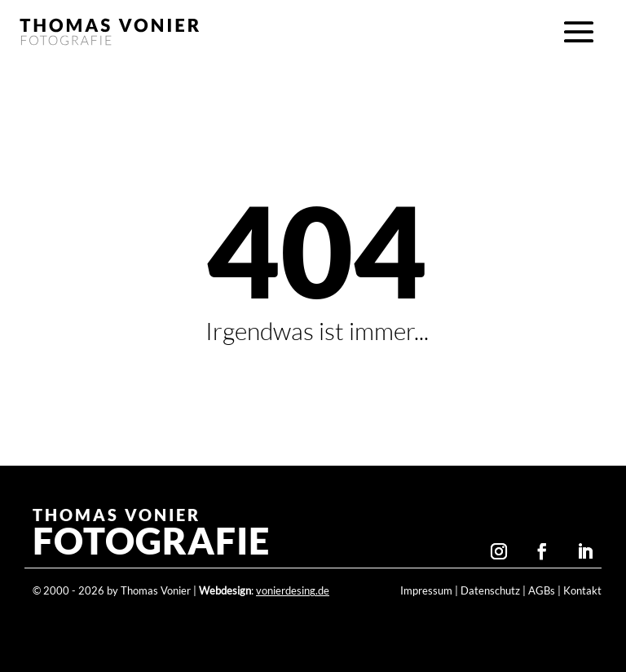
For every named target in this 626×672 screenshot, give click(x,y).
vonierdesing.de (293, 591)
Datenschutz (490, 591)
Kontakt (582, 591)
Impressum (426, 591)
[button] (579, 33)
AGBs (542, 591)
